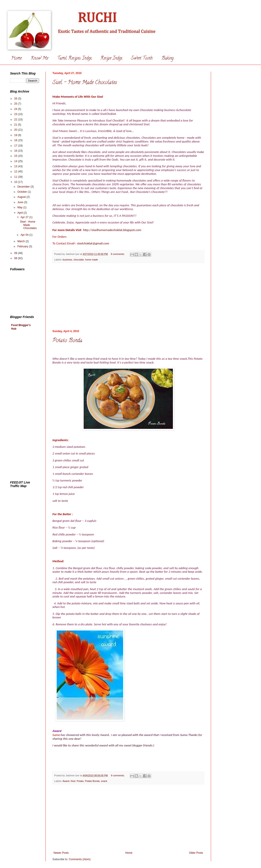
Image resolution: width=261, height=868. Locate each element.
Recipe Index (111, 59)
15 (16, 156)
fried (73, 781)
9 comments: (118, 775)
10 (16, 182)
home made (92, 260)
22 (16, 120)
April (20, 213)
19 (16, 135)
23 (16, 114)
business (67, 260)
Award (66, 781)
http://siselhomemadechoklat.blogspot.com (112, 230)
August (22, 197)
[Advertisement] (28, 406)
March (22, 241)
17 (16, 146)
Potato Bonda (67, 341)
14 (16, 161)
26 (16, 99)
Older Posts (196, 853)
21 (16, 125)
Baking (168, 59)
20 (16, 130)
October (23, 192)
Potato (80, 781)
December (24, 187)
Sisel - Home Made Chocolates (85, 83)
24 (16, 109)
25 (16, 104)
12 (16, 172)
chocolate (79, 260)
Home (16, 59)
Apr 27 (25, 217)
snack (104, 781)
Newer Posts (61, 853)
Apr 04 (25, 235)
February (23, 246)
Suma (57, 735)
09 (16, 253)
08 (16, 258)
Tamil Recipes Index (74, 59)
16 (16, 151)
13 (16, 166)
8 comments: (118, 254)
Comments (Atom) (80, 859)
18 (16, 140)
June (21, 202)
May (20, 207)
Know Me (39, 59)
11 (16, 177)
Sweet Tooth (142, 59)
